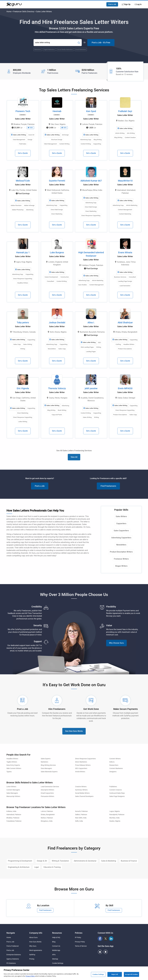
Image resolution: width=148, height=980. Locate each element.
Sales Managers (12, 793)
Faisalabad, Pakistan (14, 821)
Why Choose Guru (116, 643)
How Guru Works (35, 942)
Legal (36, 867)
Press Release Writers (83, 765)
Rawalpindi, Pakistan (117, 815)
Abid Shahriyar (125, 322)
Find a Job (10, 950)
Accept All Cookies (131, 974)
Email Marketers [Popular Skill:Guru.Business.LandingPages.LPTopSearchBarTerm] (81, 49)
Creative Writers (81, 787)
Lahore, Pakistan (47, 811)
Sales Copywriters (121, 531)
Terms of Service (81, 946)
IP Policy (78, 937)
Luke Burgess (57, 252)
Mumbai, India (114, 818)
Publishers (113, 787)
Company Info (36, 933)
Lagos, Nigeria (115, 811)
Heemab (57, 111)
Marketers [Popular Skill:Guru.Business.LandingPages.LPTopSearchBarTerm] (38, 49)
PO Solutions (11, 963)
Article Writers (80, 772)
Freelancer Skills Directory (24, 12)
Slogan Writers (121, 566)
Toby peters (23, 322)
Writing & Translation (60, 861)
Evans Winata (125, 252)
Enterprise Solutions (14, 955)
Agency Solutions (13, 959)
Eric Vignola (23, 388)
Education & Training (52, 867)
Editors (112, 762)
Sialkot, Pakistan (81, 815)
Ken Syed (91, 111)
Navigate (11, 933)
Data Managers (46, 768)
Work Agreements (36, 950)
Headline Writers (12, 759)
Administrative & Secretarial (85, 861)
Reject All (115, 974)
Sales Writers (121, 516)
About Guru (33, 937)
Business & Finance (129, 861)
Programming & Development (20, 861)
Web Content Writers (14, 768)
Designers (113, 772)
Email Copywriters (47, 793)
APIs (54, 955)
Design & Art (42, 861)
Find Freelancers (108, 486)
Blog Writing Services (48, 765)
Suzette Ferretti (57, 181)
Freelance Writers (121, 559)
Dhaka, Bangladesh (48, 815)
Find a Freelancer (13, 946)
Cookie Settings (58, 963)
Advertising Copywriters (121, 538)
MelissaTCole (23, 181)
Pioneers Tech (23, 111)
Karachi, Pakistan (81, 811)
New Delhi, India (81, 818)
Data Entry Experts (13, 765)
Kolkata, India (11, 811)
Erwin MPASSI (125, 388)
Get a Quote (23, 153)
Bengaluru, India (47, 821)
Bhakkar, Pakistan (13, 818)
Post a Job (112, 4)
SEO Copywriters (81, 768)
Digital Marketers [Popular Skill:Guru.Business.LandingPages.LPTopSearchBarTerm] (49, 49)
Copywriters (121, 524)
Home (9, 12)
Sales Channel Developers (84, 796)
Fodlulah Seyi (125, 111)
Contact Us (56, 946)
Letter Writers (11, 787)
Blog (54, 942)
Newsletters (121, 545)
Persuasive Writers (47, 796)
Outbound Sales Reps (117, 793)
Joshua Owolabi (57, 322)
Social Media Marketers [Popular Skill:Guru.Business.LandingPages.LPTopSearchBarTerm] (65, 49)
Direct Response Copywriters (85, 759)
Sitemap (55, 959)
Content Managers (13, 790)
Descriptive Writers (47, 790)
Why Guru (33, 946)
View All (74, 457)
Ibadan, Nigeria (115, 821)
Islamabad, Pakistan (14, 815)
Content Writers (115, 759)
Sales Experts (46, 759)
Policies (79, 933)
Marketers (44, 762)
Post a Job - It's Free (101, 43)
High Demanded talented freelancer (91, 254)
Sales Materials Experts (49, 772)
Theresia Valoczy (57, 388)
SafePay (32, 955)
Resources (57, 933)
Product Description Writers (121, 552)
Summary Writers (81, 790)
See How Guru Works (74, 731)
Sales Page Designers (117, 796)
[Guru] (14, 4)
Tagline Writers (12, 762)
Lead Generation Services (50, 787)
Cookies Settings (98, 974)
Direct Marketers (81, 762)
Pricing (32, 959)
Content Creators (116, 790)
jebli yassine (91, 388)
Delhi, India (79, 821)
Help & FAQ (56, 937)
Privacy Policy (80, 942)
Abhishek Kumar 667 (91, 181)
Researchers (114, 765)
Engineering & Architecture (19, 867)
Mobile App (56, 950)
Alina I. (91, 322)
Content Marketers (116, 768)
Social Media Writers (82, 793)
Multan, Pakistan (47, 818)
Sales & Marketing (109, 861)
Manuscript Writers (13, 796)
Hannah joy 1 (23, 252)
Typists (9, 772)
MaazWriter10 (125, 181)
